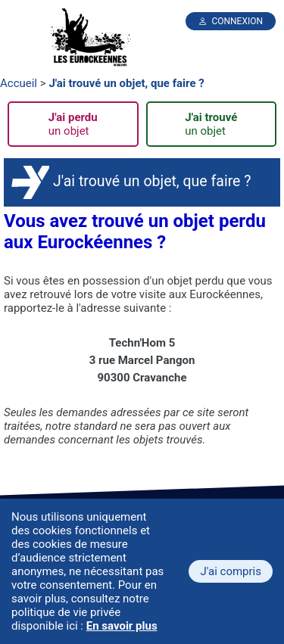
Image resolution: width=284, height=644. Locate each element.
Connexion (237, 21)
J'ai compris (231, 571)
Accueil (19, 83)
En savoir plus (122, 626)
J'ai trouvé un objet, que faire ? (126, 83)
